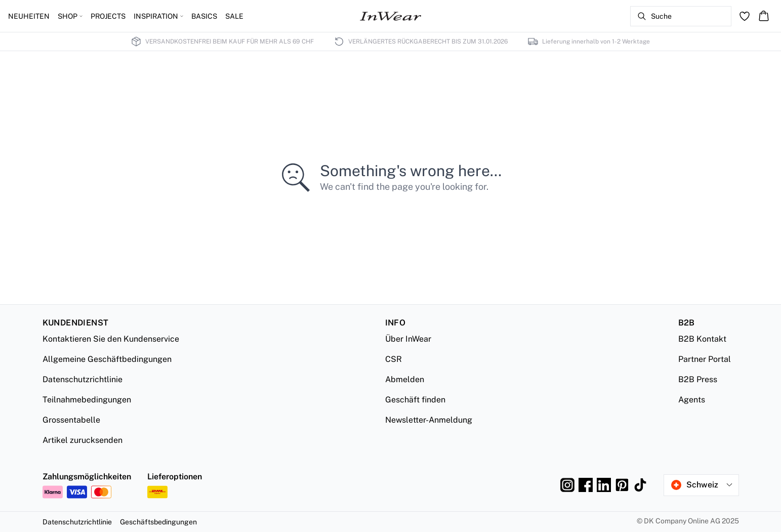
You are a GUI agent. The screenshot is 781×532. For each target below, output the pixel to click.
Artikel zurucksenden (83, 440)
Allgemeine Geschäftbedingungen (107, 359)
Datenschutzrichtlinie (83, 379)
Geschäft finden (415, 400)
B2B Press (698, 379)
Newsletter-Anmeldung (429, 420)
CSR (394, 359)
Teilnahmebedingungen (87, 400)
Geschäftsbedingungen (158, 522)
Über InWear (408, 339)
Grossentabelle (71, 420)
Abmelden (405, 379)
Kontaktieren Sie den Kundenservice (111, 339)
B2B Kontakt (702, 339)
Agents (692, 400)
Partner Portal (705, 359)
